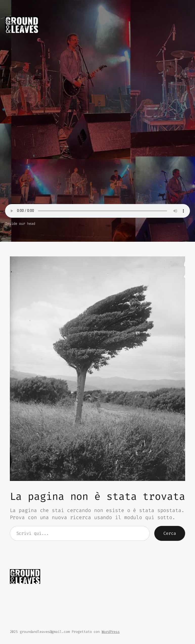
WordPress (111, 632)
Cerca (170, 533)
